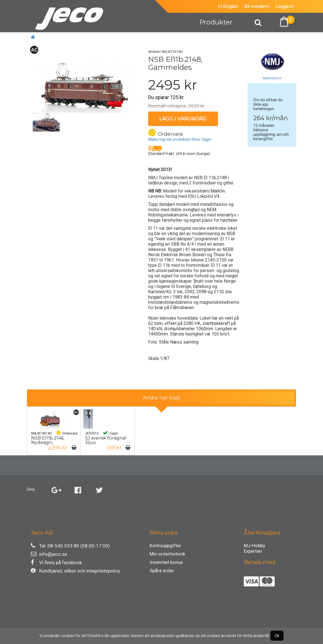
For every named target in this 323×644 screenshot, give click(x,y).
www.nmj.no (272, 78)
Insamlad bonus (166, 562)
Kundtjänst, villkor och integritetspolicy (75, 571)
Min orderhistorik (167, 554)
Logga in (285, 6)
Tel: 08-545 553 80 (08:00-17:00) (70, 546)
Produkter (216, 22)
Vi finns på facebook (56, 562)
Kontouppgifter (165, 546)
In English (228, 6)
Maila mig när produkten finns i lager (180, 139)
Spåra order (162, 571)
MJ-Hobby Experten (254, 546)
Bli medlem (257, 6)
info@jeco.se (49, 554)
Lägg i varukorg (183, 119)
